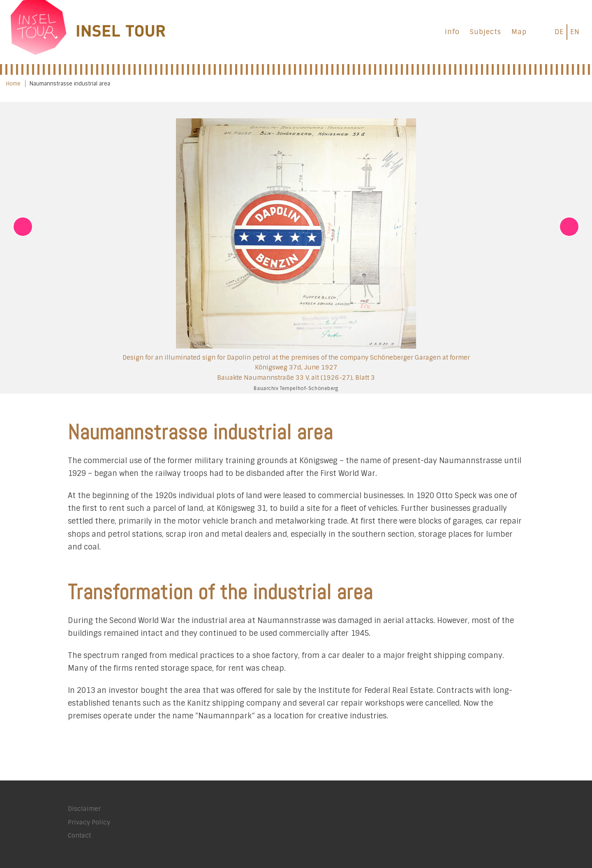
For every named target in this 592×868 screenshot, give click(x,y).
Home (13, 84)
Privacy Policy (89, 822)
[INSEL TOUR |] (88, 31)
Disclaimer (84, 809)
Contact (79, 836)
